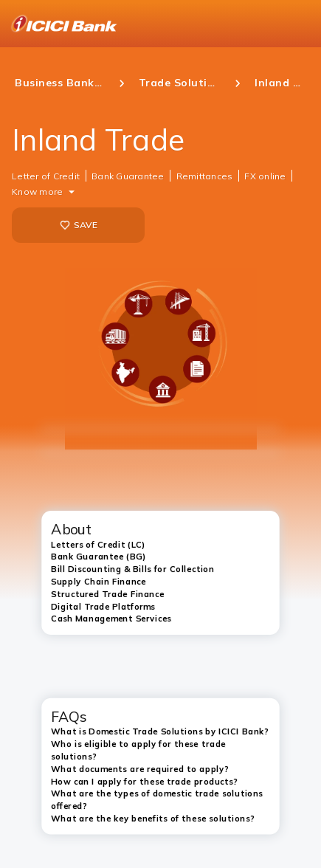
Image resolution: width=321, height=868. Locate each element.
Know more (37, 192)
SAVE (79, 225)
